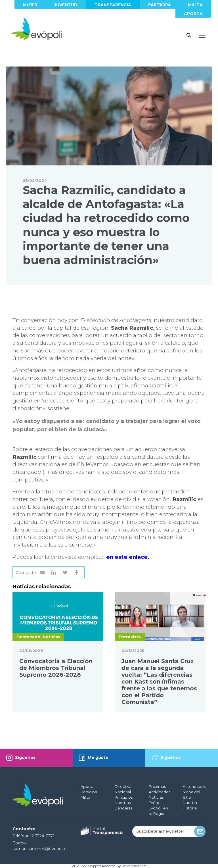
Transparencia (113, 5)
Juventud (66, 5)
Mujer (30, 5)
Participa (160, 5)
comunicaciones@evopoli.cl (40, 849)
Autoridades (194, 786)
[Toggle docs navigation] (202, 35)
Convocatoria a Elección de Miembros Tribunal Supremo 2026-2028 (56, 668)
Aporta (193, 14)
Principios (124, 797)
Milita (195, 5)
